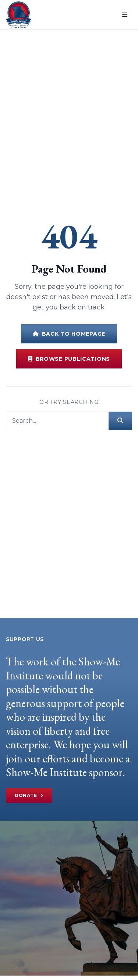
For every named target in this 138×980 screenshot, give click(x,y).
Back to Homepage (69, 334)
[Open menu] (125, 15)
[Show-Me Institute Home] (19, 15)
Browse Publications (69, 359)
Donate (29, 796)
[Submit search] (120, 421)
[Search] (57, 421)
